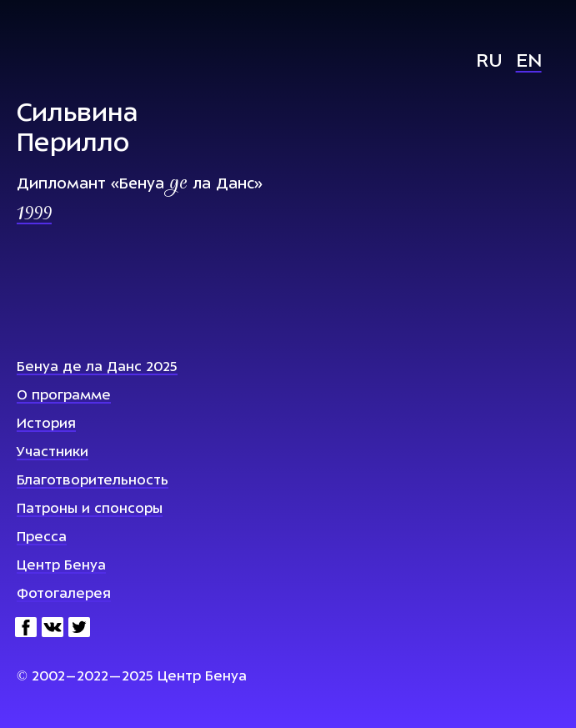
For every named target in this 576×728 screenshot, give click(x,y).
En (529, 62)
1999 (34, 215)
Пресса (42, 538)
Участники (53, 453)
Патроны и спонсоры (90, 510)
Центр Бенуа (61, 566)
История (46, 424)
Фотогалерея (64, 595)
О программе (64, 396)
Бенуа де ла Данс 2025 (97, 368)
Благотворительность (93, 481)
